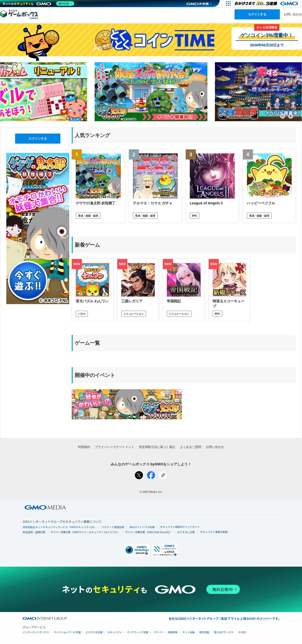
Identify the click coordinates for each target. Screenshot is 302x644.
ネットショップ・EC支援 (68, 632)
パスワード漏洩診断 (113, 527)
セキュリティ (115, 632)
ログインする (257, 14)
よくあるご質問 (191, 447)
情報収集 (173, 632)
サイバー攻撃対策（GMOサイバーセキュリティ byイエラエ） (85, 532)
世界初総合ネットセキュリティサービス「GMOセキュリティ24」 (59, 527)
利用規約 (84, 447)
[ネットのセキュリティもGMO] (39, 4)
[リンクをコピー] (163, 475)
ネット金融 (188, 632)
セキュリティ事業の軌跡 (214, 532)
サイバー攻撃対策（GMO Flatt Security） (148, 532)
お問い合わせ (293, 14)
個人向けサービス (223, 632)
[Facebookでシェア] (151, 475)
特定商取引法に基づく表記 (157, 447)
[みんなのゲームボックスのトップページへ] (19, 14)
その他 (242, 632)
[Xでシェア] (139, 475)
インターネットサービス (36, 632)
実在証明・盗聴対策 (34, 532)
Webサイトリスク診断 (142, 527)
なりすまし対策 (186, 532)
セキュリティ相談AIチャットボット (180, 527)
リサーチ (158, 632)
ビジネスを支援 (94, 632)
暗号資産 (204, 632)
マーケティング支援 (138, 632)
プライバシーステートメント (115, 447)
